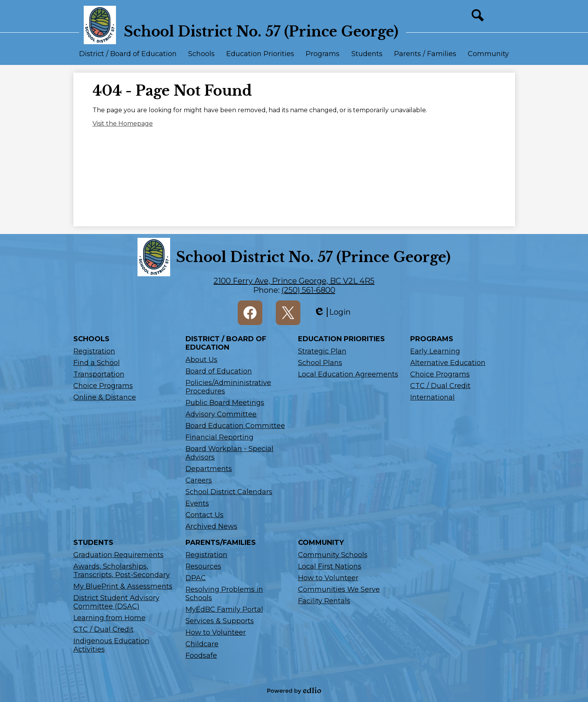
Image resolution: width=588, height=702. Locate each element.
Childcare (202, 644)
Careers (199, 480)
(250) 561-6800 (308, 290)
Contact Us (205, 515)
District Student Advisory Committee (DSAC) (116, 602)
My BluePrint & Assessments (123, 586)
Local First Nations (330, 566)
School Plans (320, 363)
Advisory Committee (221, 414)
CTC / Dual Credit (440, 386)
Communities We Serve (339, 589)
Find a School (97, 363)
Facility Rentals (324, 601)
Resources (203, 566)
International (432, 397)
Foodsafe (201, 656)
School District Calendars (229, 492)
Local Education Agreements (348, 374)
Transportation (99, 374)
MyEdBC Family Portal (224, 609)
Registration (94, 351)
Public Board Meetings (225, 403)
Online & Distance (105, 397)
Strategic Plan (322, 351)
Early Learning (435, 351)
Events (197, 503)
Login (332, 312)
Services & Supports (220, 621)
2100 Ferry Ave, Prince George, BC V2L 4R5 (294, 281)
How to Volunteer (216, 632)
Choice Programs (103, 386)
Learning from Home (109, 618)
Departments (209, 469)
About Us (201, 360)
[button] (128, 57)
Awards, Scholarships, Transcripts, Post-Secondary (122, 571)
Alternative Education (448, 363)
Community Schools (333, 555)
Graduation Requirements (118, 555)
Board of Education (219, 371)
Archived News (211, 526)
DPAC (196, 578)
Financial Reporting (219, 437)
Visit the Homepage (123, 124)
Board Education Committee (235, 426)
